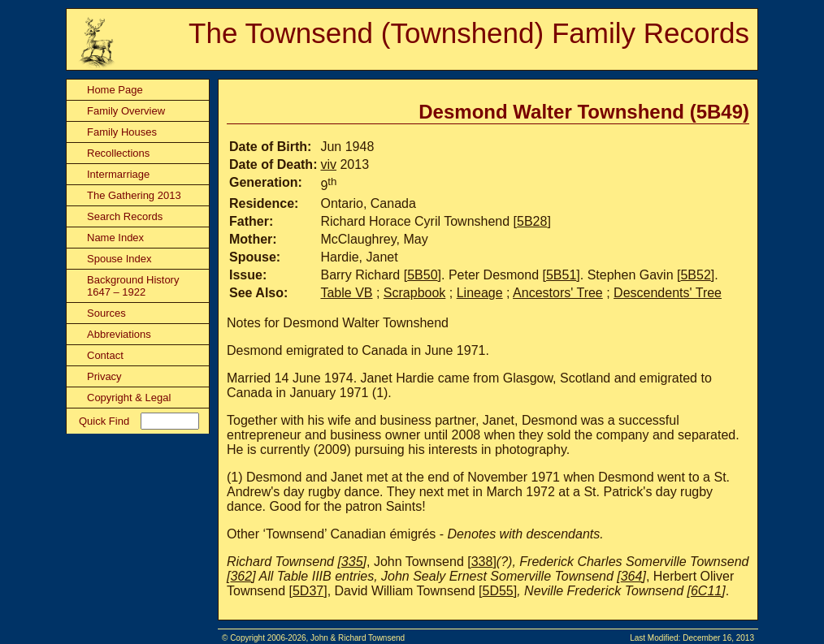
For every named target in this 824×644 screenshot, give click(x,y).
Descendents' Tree (668, 293)
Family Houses (122, 132)
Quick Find (104, 421)
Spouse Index (119, 259)
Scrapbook (415, 293)
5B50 (422, 275)
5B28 (532, 221)
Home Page (115, 90)
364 (632, 576)
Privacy (104, 376)
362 (241, 576)
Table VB (346, 293)
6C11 (706, 591)
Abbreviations (119, 334)
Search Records (125, 216)
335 (352, 562)
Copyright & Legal (129, 398)
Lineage (480, 293)
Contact (105, 355)
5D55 (498, 591)
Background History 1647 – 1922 (133, 286)
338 (482, 562)
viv (328, 164)
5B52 (695, 275)
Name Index (115, 238)
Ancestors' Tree (558, 293)
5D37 (308, 591)
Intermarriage (118, 174)
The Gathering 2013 (134, 195)
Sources (106, 313)
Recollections (118, 153)
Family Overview (126, 111)
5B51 (561, 275)
